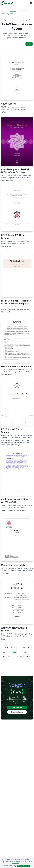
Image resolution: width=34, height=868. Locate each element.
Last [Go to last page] (27, 656)
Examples (21, 11)
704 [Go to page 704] (20, 652)
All (7, 11)
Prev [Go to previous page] (13, 648)
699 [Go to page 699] (23, 648)
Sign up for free (17, 708)
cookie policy (15, 863)
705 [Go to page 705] (25, 652)
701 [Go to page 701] (4, 652)
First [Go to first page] (5, 648)
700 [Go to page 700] (29, 648)
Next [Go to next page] (20, 656)
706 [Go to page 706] (4, 656)
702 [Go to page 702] (9, 652)
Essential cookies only (9, 866)
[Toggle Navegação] (31, 3)
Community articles (8, 14)
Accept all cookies (24, 866)
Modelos (13, 11)
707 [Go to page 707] (9, 656)
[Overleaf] (7, 3)
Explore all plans (17, 712)
